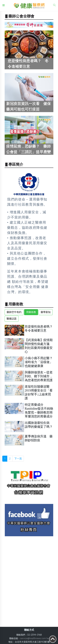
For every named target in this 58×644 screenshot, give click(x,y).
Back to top (53, 639)
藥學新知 (46, 312)
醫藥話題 (12, 319)
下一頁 (18, 459)
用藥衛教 (31, 312)
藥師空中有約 (14, 312)
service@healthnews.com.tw (34, 638)
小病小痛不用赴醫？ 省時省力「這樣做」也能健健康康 (40, 362)
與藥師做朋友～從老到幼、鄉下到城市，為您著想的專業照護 (39, 376)
